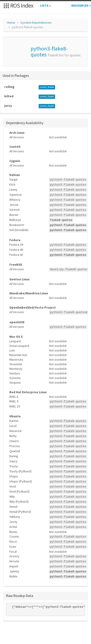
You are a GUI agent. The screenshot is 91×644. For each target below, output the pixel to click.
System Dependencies (36, 22)
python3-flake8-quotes (49, 52)
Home (11, 22)
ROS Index (18, 5)
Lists (46, 6)
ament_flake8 (47, 87)
